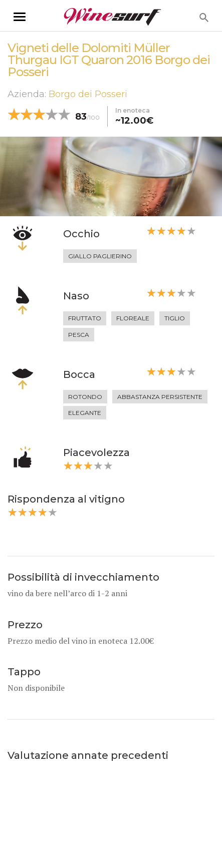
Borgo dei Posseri (88, 94)
